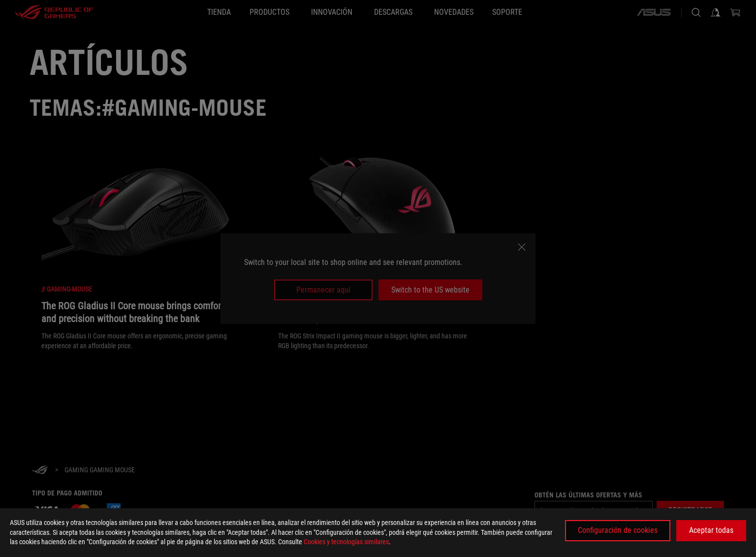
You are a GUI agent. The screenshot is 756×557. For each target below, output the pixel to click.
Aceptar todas (711, 530)
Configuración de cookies (618, 530)
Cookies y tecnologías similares (346, 542)
